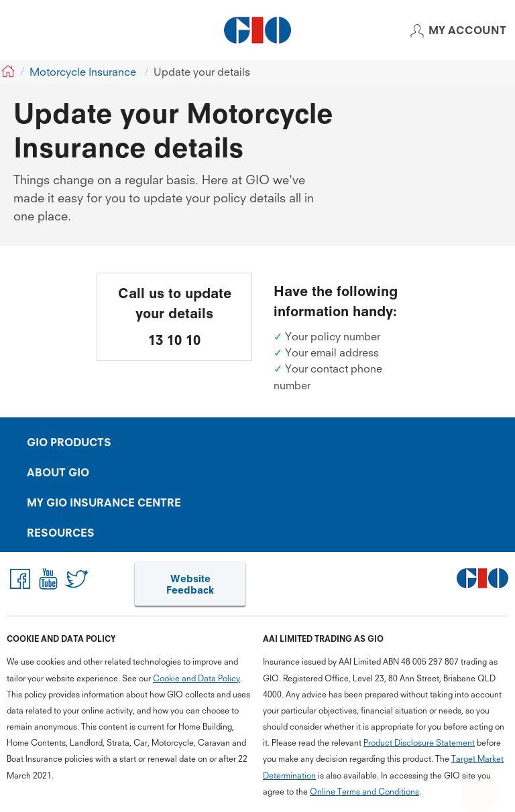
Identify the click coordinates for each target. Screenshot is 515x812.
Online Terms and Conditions (364, 792)
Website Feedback (190, 585)
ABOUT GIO (58, 472)
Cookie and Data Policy (196, 678)
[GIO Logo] (257, 30)
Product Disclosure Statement (419, 743)
